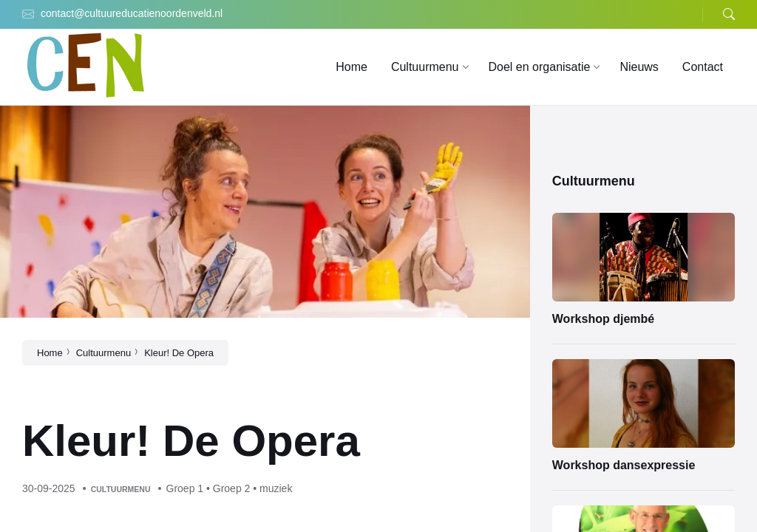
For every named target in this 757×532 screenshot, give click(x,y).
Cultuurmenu (103, 353)
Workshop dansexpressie (624, 465)
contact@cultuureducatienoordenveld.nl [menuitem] (132, 13)
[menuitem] (352, 67)
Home (50, 353)
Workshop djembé (603, 319)
